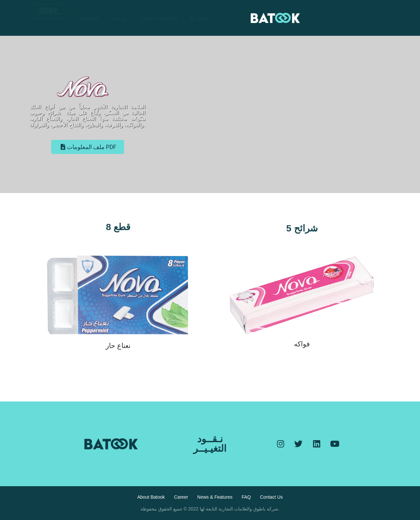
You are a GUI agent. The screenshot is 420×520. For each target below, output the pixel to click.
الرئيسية (89, 18)
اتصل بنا (199, 18)
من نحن (119, 18)
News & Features (215, 497)
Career (181, 497)
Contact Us (272, 497)
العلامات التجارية (159, 18)
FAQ (246, 497)
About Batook (151, 497)
